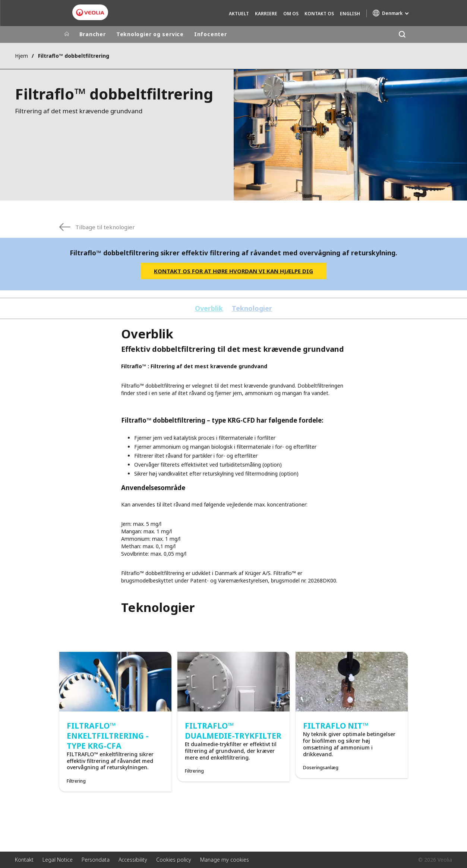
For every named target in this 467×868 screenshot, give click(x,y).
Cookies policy (174, 860)
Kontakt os (319, 14)
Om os (291, 14)
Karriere (266, 14)
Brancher (93, 34)
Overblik (209, 308)
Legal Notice (58, 860)
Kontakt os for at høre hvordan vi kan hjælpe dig (233, 271)
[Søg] (402, 34)
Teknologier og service (150, 34)
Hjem (21, 56)
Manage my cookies (225, 860)
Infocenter (211, 34)
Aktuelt (239, 14)
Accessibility (133, 860)
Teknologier (252, 308)
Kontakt (24, 860)
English (350, 14)
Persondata (96, 860)
